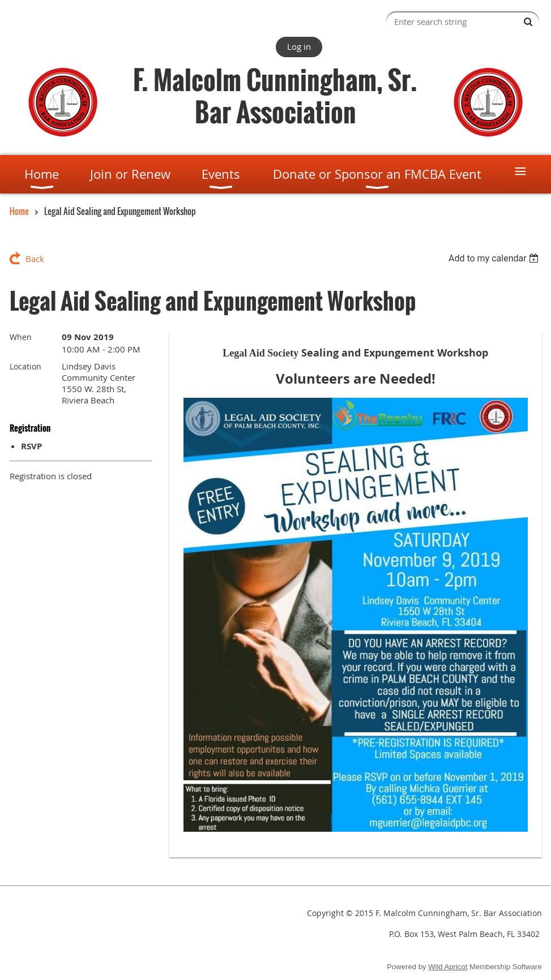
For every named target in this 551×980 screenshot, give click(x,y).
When (21, 337)
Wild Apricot (448, 967)
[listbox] (495, 258)
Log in (299, 46)
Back (35, 259)
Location (25, 366)
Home (19, 211)
